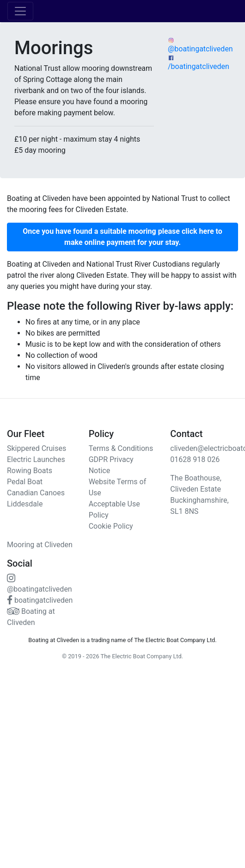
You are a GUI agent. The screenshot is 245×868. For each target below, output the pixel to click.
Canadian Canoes (36, 493)
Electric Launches (36, 459)
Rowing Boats (30, 471)
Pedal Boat (25, 482)
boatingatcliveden (40, 600)
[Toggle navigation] (20, 11)
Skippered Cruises (37, 448)
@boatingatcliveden (200, 45)
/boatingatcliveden (199, 63)
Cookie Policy (111, 526)
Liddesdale (25, 504)
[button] (122, 237)
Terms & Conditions (121, 448)
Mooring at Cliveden (40, 545)
